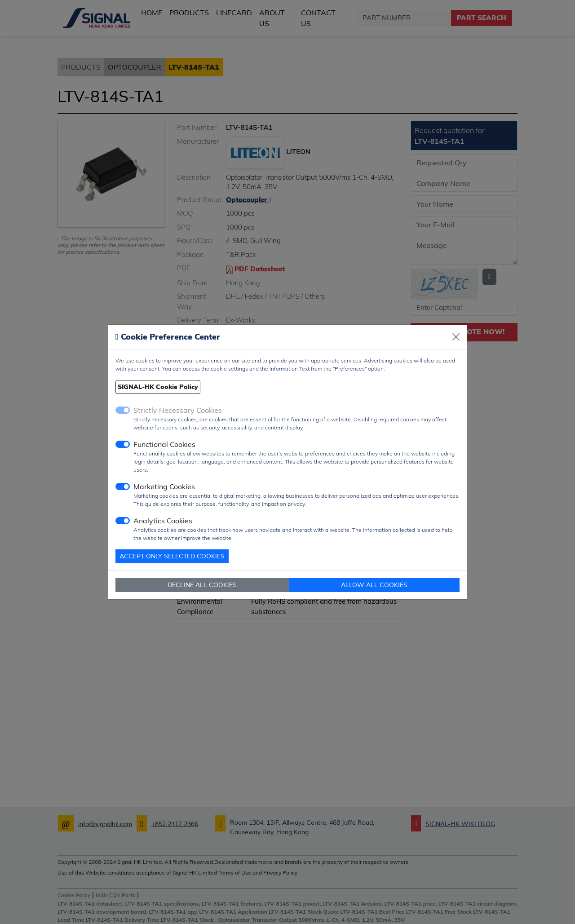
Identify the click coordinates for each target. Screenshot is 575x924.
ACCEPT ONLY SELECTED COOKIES (172, 556)
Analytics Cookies (163, 521)
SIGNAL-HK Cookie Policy (158, 387)
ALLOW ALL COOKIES (374, 585)
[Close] (456, 337)
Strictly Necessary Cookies (178, 410)
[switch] (123, 444)
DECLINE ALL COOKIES (202, 585)
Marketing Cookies (164, 486)
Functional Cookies (164, 444)
